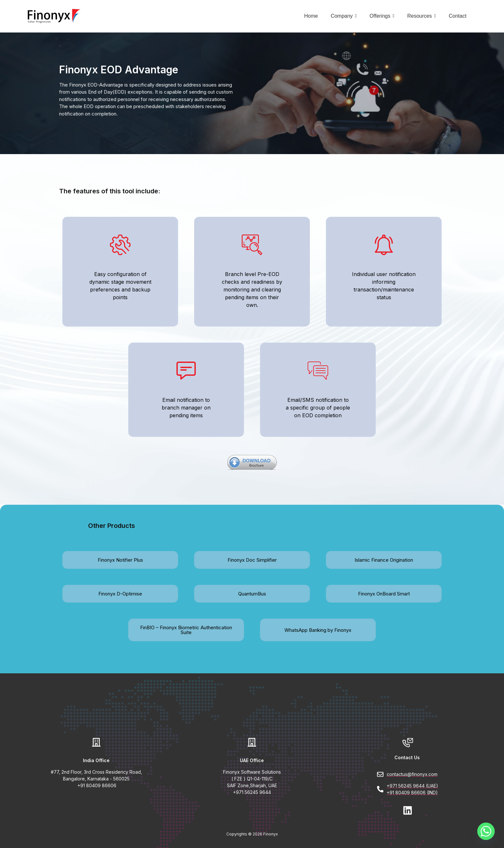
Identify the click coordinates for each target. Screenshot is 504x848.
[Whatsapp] (486, 831)
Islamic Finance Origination (384, 560)
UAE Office (252, 760)
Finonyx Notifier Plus (120, 560)
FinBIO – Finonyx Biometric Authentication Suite (186, 630)
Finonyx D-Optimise (120, 594)
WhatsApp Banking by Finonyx (318, 630)
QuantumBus (252, 594)
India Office (96, 760)
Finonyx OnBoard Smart (384, 594)
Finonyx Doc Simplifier (252, 560)
